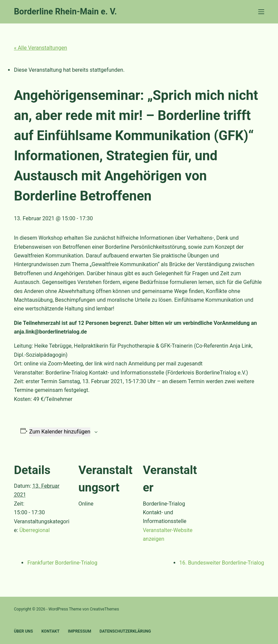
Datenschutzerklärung (125, 631)
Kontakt (50, 631)
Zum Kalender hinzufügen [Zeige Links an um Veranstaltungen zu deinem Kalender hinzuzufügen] (60, 432)
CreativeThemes (105, 609)
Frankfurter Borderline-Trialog (62, 563)
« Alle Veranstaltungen (40, 48)
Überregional (35, 530)
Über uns (23, 631)
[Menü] (261, 12)
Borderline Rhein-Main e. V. (65, 12)
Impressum (79, 631)
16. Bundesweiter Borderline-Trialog (222, 563)
